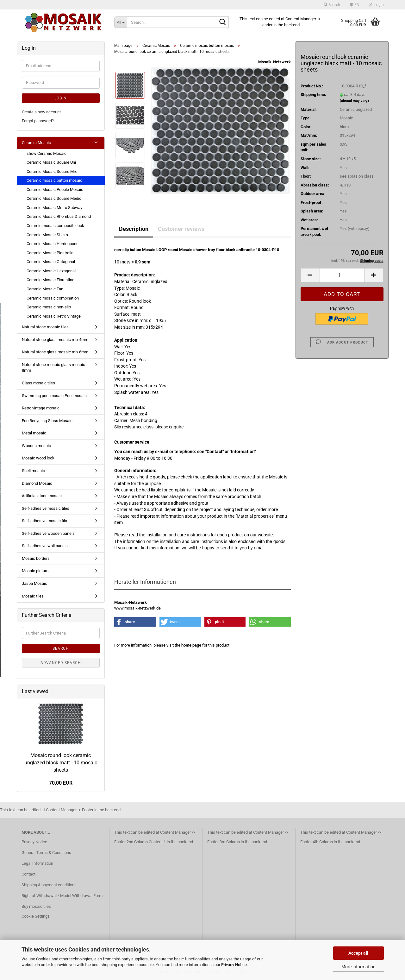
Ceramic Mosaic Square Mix (52, 171)
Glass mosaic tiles (38, 383)
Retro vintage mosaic (41, 408)
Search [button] (332, 5)
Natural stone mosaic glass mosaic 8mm (53, 368)
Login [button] (376, 5)
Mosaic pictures (36, 571)
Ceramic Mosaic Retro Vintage (54, 316)
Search (61, 648)
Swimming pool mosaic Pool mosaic (54, 396)
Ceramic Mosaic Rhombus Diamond (59, 216)
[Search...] (121, 22)
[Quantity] (342, 275)
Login (61, 98)
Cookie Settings (36, 916)
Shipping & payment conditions (49, 885)
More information (358, 967)
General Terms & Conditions (46, 853)
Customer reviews (181, 229)
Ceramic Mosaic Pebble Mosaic (55, 190)
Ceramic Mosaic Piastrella (50, 253)
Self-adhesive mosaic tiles (46, 508)
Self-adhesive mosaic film (45, 521)
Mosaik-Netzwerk (274, 62)
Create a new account (41, 112)
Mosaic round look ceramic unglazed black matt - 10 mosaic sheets (61, 763)
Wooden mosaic (36, 446)
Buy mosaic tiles (36, 906)
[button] (355, 5)
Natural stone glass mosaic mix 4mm (55, 340)
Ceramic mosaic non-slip (49, 307)
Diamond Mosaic (37, 483)
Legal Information (37, 863)
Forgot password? (38, 121)
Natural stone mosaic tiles (45, 327)
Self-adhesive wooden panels (48, 533)
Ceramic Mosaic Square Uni (51, 162)
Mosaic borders (36, 558)
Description (134, 229)
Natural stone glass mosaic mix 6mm (55, 352)
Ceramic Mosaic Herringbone (53, 244)
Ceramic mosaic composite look (55, 226)
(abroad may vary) (354, 101)
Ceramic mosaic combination (53, 298)
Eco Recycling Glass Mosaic (47, 421)
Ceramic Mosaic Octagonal (51, 262)
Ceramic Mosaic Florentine (50, 280)
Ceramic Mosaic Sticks (47, 235)
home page (191, 645)
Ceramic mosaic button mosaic (54, 180)
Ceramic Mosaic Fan (45, 289)
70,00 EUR (61, 783)
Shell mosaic (33, 471)
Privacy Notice (234, 965)
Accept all (358, 953)
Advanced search (61, 663)
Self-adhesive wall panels (45, 546)
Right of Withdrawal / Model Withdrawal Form (62, 896)
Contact (28, 874)
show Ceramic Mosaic (47, 153)
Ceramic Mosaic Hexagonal (51, 271)
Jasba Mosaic (34, 583)
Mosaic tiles (33, 596)
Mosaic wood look (38, 458)
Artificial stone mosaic (42, 496)
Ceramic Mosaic (36, 143)
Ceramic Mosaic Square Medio (54, 198)
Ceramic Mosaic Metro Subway (54, 208)
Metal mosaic (34, 433)
